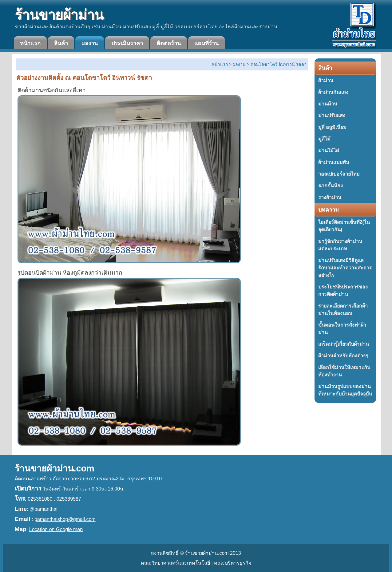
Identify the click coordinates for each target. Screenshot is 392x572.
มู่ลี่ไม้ (324, 139)
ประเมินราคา (127, 43)
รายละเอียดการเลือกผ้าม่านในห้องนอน (343, 310)
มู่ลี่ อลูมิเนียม (332, 127)
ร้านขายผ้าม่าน (59, 15)
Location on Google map (56, 529)
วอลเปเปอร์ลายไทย (339, 174)
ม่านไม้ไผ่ (329, 151)
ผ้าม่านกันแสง (333, 92)
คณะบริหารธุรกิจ (233, 563)
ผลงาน (90, 43)
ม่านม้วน (328, 104)
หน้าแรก (30, 43)
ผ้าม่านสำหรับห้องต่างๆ (343, 356)
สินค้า (61, 43)
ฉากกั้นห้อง (331, 186)
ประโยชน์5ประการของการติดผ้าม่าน (343, 290)
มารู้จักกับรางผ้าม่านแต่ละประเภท (340, 245)
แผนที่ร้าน (206, 43)
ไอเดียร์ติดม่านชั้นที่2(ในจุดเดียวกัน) (344, 226)
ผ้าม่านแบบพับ (334, 162)
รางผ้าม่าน (330, 197)
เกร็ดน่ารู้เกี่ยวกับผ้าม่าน (344, 344)
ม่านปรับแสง (332, 115)
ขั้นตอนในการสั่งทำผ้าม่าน (342, 329)
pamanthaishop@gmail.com (65, 519)
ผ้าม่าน (326, 80)
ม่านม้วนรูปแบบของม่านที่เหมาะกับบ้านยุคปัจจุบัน (345, 390)
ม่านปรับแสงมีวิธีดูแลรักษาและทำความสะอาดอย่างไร (345, 268)
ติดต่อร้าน (169, 43)
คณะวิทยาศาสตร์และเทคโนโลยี (175, 563)
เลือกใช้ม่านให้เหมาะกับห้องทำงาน (344, 371)
